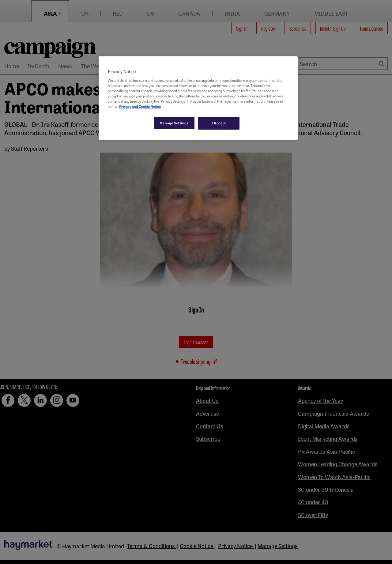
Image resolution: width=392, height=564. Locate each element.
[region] (198, 98)
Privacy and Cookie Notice (140, 106)
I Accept (219, 123)
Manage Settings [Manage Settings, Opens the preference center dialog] (174, 123)
